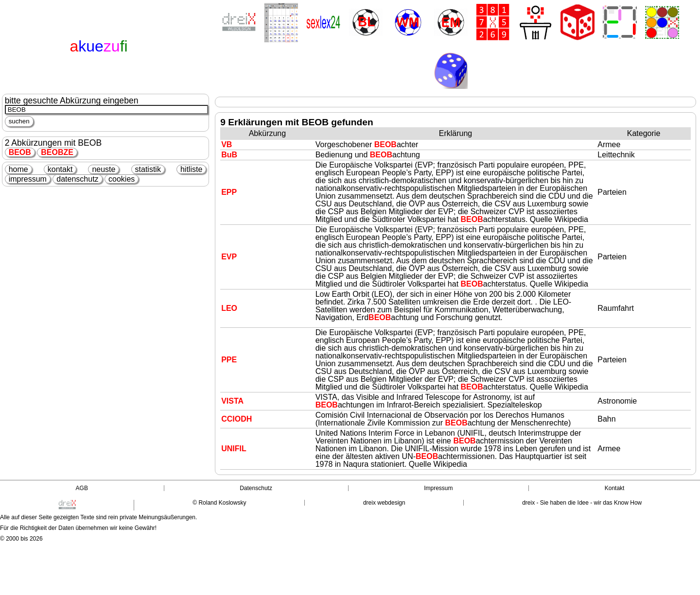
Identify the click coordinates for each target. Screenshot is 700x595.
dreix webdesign (384, 503)
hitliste (191, 169)
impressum (28, 179)
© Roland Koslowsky (219, 503)
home (18, 169)
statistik (148, 169)
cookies (122, 179)
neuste (104, 169)
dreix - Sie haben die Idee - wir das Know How (582, 503)
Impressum (438, 488)
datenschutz (77, 179)
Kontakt (615, 488)
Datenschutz (256, 488)
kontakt (60, 169)
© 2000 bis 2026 (21, 539)
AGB (82, 488)
